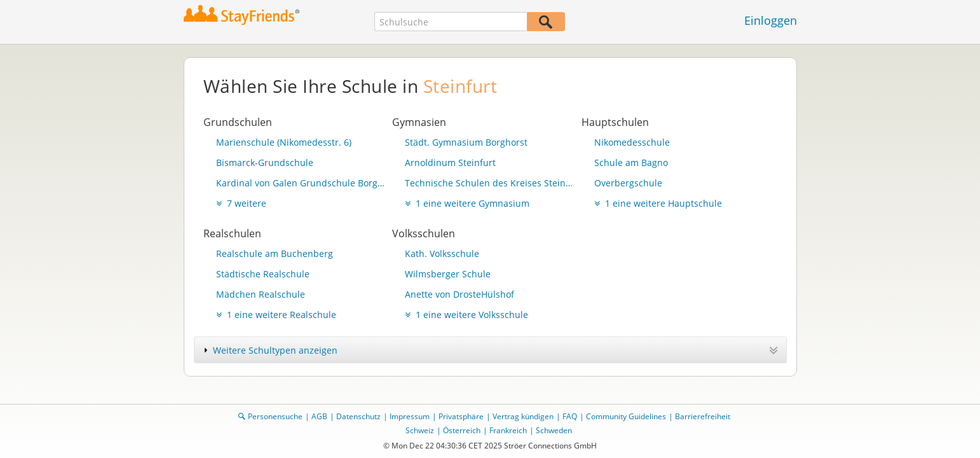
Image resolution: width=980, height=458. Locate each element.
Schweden (554, 430)
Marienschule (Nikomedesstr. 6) (284, 142)
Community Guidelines (626, 416)
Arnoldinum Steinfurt (450, 163)
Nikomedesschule (632, 142)
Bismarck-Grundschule (265, 163)
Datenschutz (358, 416)
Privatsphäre (461, 416)
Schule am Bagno (631, 163)
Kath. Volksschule (442, 253)
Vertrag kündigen (523, 416)
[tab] (490, 350)
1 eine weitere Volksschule (466, 315)
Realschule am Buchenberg (275, 253)
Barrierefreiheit (703, 416)
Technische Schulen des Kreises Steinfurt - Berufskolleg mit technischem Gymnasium (490, 183)
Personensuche (275, 416)
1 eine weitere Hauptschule (658, 203)
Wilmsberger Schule (448, 274)
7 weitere (241, 203)
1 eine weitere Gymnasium (467, 203)
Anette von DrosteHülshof (459, 294)
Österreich (462, 430)
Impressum (410, 416)
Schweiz (420, 430)
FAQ (570, 416)
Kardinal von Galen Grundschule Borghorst (301, 183)
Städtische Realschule (263, 274)
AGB (319, 416)
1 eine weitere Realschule (276, 315)
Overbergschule (628, 183)
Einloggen (771, 20)
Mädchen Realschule (261, 294)
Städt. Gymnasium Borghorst (466, 142)
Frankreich (508, 430)
